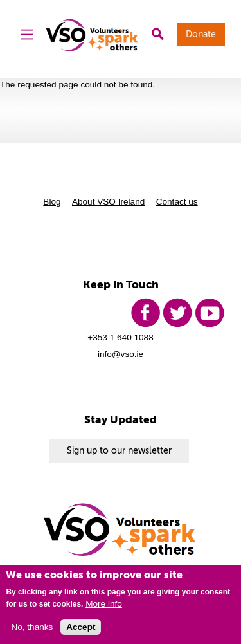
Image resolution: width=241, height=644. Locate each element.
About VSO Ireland (108, 202)
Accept (81, 627)
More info (104, 604)
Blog (52, 202)
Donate (201, 34)
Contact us (177, 202)
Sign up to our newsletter (119, 451)
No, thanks (32, 627)
